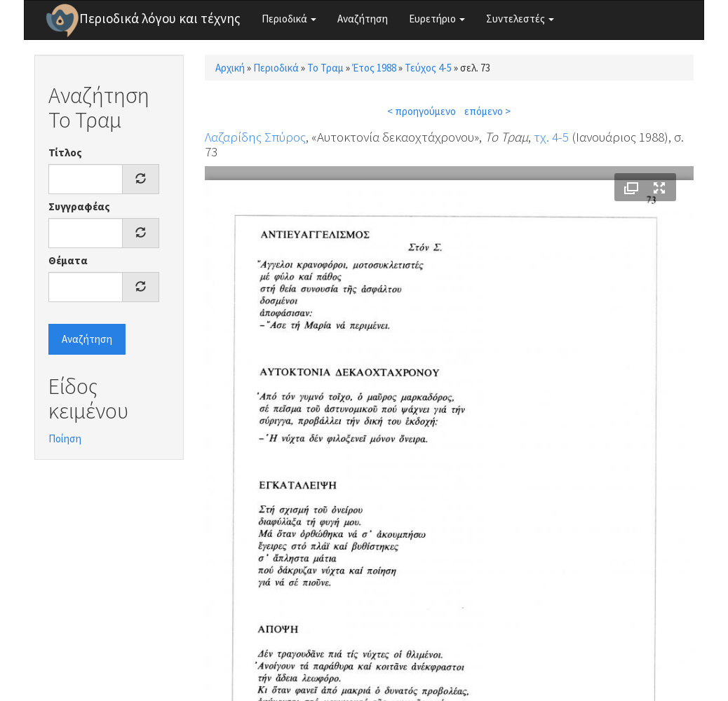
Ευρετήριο (437, 19)
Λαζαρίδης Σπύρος (255, 137)
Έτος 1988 (374, 68)
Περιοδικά (289, 19)
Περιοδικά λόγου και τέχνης (160, 18)
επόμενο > (487, 111)
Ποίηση (65, 438)
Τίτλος (65, 152)
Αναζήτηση (363, 19)
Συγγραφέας (79, 206)
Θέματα (68, 260)
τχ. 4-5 (551, 137)
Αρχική (230, 68)
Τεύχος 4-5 (428, 68)
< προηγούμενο (422, 111)
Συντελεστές (520, 19)
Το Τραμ (325, 68)
